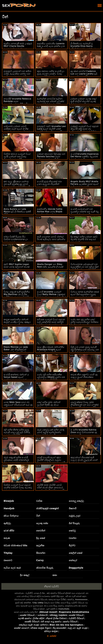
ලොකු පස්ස (42, 523)
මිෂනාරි (73, 508)
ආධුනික (40, 545)
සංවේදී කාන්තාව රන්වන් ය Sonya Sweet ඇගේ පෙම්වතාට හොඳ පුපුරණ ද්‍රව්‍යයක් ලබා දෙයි (16, 378)
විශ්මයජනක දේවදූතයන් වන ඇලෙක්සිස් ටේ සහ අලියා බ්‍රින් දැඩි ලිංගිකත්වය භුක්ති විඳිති (85, 267)
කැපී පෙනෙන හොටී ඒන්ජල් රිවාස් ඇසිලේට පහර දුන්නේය (51, 238)
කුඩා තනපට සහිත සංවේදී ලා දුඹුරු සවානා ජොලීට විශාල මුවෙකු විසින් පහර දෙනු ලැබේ (51, 74)
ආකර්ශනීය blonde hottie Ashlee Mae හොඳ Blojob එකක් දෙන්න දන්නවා (50, 212)
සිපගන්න (41, 553)
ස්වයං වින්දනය (11, 516)
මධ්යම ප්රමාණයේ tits (15, 545)
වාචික (39, 501)
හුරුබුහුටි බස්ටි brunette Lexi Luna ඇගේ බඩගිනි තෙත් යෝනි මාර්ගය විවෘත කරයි (51, 129)
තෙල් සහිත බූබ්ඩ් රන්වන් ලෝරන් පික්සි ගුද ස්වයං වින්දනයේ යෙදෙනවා (49, 405)
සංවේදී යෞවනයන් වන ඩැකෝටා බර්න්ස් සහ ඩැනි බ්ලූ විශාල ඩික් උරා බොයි (85, 212)
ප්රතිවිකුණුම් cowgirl (48, 508)
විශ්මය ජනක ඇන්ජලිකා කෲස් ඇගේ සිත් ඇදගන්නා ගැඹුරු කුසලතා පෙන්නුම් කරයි (85, 294)
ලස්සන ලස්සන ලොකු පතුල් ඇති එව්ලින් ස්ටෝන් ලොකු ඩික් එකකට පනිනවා (84, 101)
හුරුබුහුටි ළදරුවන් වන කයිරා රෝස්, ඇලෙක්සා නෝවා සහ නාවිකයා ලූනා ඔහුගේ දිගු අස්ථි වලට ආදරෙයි (17, 75)
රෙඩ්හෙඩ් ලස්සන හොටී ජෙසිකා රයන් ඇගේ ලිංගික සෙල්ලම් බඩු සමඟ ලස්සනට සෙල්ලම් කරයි (17, 130)
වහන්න (73, 538)
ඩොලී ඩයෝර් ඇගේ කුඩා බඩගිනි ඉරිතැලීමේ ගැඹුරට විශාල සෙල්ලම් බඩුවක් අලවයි (51, 460)
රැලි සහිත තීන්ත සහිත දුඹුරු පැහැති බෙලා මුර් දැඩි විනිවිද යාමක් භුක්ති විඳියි (17, 432)
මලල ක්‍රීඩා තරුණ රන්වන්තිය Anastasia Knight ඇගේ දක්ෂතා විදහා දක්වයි (51, 350)
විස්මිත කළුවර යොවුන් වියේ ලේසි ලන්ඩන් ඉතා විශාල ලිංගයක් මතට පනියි (17, 156)
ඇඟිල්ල (7, 523)
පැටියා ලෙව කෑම (12, 568)
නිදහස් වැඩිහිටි (51, 586)
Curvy (40, 560)
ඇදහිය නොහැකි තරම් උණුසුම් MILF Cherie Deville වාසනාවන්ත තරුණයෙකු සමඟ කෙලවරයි (18, 47)
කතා (55, 575)
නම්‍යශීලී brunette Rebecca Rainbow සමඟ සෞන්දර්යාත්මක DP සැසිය (17, 101)
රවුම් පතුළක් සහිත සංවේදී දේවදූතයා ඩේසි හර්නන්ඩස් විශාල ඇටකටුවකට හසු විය (17, 460)
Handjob (9, 508)
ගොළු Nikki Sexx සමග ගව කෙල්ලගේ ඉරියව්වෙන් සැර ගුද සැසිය (18, 405)
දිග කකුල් (25, 575)
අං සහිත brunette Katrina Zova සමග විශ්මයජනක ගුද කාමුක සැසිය (84, 432)
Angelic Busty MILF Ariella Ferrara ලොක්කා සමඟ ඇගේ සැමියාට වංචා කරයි (85, 184)
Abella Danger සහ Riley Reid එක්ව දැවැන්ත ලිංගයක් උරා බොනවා (50, 267)
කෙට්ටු (72, 531)
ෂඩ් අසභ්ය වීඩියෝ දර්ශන (59, 593)
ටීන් (38, 516)
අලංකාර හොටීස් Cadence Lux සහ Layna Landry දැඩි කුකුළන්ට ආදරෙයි (84, 74)
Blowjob (9, 501)
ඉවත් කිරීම (9, 531)
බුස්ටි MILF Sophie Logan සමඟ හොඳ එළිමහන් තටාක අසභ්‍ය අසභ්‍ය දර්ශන (17, 267)
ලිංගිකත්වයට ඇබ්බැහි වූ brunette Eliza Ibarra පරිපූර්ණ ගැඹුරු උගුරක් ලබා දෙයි (83, 47)
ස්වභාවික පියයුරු (45, 568)
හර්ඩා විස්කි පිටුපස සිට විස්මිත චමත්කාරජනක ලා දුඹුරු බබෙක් (16, 239)
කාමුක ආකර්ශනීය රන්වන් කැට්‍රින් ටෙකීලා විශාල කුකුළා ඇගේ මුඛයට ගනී (17, 322)
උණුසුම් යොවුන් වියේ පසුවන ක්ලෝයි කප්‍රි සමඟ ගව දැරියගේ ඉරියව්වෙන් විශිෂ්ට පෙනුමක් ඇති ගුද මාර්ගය (85, 130)
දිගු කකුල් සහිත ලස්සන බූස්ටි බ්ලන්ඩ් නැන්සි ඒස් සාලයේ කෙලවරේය (84, 239)
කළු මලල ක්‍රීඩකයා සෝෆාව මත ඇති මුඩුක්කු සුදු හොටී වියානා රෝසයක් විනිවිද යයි (17, 184)
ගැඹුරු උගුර (75, 516)
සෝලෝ (73, 560)
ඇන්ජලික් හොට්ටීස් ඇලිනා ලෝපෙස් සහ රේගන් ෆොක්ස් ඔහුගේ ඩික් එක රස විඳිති (51, 101)
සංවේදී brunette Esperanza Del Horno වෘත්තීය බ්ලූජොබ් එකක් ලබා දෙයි (85, 156)
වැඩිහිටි (29, 593)
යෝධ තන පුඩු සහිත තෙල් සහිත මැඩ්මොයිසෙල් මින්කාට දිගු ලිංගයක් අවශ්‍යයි (85, 322)
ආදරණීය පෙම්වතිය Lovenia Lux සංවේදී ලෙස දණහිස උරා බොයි (51, 46)
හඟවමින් (41, 531)
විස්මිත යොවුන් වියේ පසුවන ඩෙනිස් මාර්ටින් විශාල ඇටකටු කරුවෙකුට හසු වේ (18, 488)
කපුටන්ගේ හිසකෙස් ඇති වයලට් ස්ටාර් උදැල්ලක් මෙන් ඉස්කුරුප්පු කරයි (84, 460)
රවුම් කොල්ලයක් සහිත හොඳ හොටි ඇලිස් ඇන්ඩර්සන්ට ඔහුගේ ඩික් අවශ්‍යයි (51, 432)
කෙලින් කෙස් (76, 553)
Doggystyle (76, 568)
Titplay (8, 553)
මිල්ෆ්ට (72, 545)
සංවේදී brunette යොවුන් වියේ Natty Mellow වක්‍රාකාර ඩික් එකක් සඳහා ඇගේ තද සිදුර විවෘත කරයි (51, 296)
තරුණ (7, 538)
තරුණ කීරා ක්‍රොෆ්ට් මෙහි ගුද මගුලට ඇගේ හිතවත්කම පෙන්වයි (84, 377)
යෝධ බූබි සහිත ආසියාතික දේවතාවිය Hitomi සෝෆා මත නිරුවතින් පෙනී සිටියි (51, 377)
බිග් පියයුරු (74, 523)
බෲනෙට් (8, 560)
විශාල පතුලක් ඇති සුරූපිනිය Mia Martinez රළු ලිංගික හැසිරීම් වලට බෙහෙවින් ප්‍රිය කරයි (17, 296)
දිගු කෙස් (41, 538)
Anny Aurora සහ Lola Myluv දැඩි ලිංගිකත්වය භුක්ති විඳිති (17, 212)
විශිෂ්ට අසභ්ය (67, 599)
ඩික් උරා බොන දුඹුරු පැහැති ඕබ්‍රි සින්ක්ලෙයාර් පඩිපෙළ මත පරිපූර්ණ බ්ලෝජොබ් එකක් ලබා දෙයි (85, 351)
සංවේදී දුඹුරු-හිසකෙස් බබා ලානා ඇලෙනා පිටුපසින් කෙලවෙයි (49, 184)
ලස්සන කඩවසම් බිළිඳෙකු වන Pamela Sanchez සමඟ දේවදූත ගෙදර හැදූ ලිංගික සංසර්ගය (51, 158)
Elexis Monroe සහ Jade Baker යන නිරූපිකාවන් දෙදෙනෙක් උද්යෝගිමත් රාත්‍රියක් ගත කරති (16, 351)
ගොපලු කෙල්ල (76, 501)
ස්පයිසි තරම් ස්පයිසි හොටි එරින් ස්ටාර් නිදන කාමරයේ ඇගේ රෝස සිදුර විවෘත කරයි (51, 488)
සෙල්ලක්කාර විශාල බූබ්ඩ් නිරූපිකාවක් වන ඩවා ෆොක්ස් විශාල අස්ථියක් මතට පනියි (85, 405)
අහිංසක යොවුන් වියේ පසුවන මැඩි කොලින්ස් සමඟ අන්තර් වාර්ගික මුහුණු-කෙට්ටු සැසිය (51, 322)
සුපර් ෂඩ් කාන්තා (23, 603)
